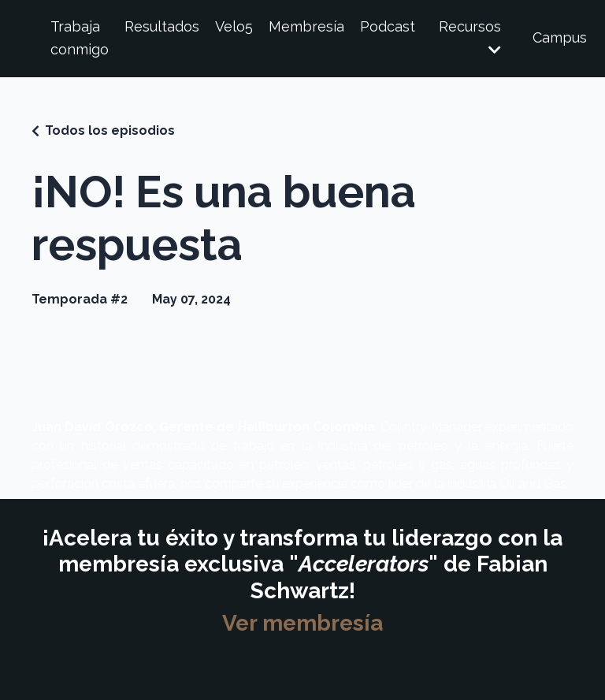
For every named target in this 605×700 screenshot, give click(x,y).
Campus (560, 37)
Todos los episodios (110, 130)
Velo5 (234, 26)
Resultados (162, 26)
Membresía (306, 26)
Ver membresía (302, 623)
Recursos (470, 37)
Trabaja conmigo (80, 38)
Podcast (388, 26)
